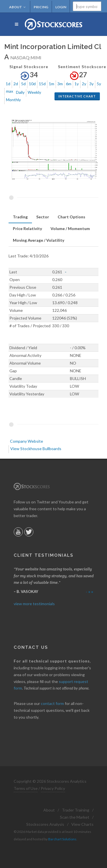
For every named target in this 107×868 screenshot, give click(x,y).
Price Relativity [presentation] (27, 228)
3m (60, 84)
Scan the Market (75, 817)
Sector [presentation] (43, 217)
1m (52, 84)
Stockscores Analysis (45, 824)
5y (99, 84)
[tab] (20, 217)
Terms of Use (26, 788)
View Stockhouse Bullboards (36, 449)
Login (61, 7)
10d (32, 84)
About (17, 7)
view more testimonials (34, 604)
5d (23, 84)
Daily (20, 92)
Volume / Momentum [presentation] (70, 228)
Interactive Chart (77, 96)
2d (16, 84)
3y (91, 84)
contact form (52, 703)
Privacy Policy (53, 788)
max (10, 91)
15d (42, 84)
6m (69, 84)
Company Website (27, 441)
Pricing (41, 7)
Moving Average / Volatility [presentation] (39, 240)
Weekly (34, 92)
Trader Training (76, 810)
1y (77, 84)
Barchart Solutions (62, 839)
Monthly (13, 100)
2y (84, 84)
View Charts (82, 824)
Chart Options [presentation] (71, 217)
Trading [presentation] (20, 217)
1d (8, 84)
